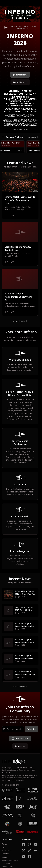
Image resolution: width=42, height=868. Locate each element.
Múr (6, 110)
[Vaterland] (20, 815)
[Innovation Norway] (7, 799)
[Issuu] (30, 857)
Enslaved (10, 94)
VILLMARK (19, 125)
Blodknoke (17, 122)
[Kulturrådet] (7, 790)
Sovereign (24, 119)
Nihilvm (17, 119)
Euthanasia (32, 122)
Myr (12, 119)
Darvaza (7, 112)
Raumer (22, 123)
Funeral (17, 110)
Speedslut (6, 119)
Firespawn (32, 110)
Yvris (20, 126)
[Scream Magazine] (33, 824)
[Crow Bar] (7, 815)
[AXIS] (33, 807)
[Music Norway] (33, 790)
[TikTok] (30, 851)
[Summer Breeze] (20, 824)
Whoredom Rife (18, 108)
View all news (20, 321)
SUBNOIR (25, 126)
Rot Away (19, 117)
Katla (13, 115)
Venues (5, 857)
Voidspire (26, 125)
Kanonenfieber (28, 99)
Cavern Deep (8, 122)
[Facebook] (24, 844)
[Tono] (20, 799)
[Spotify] (24, 857)
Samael (27, 101)
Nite (25, 114)
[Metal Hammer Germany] (20, 832)
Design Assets (7, 867)
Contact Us (20, 746)
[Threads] (36, 851)
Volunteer (6, 854)
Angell (16, 123)
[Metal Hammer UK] (33, 832)
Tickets (4, 844)
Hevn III (28, 123)
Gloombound (8, 123)
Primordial (12, 103)
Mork (24, 110)
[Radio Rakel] (7, 832)
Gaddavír (24, 122)
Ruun (20, 121)
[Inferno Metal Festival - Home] (20, 14)
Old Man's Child (20, 97)
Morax (23, 115)
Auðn (8, 108)
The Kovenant (11, 99)
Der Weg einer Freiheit (20, 106)
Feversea (34, 123)
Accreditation (7, 850)
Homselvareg (11, 125)
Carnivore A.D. (17, 112)
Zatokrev (11, 117)
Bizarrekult (28, 117)
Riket (32, 125)
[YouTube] (36, 844)
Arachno (35, 121)
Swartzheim (27, 121)
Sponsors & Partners (10, 860)
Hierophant (31, 115)
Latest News (20, 75)
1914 (11, 110)
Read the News (20, 739)
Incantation (27, 103)
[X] (24, 851)
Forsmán (6, 121)
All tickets (33, 137)
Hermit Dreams (8, 126)
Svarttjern (30, 108)
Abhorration (33, 119)
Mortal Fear (33, 126)
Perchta (30, 114)
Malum (8, 115)
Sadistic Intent (12, 114)
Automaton (13, 121)
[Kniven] (33, 815)
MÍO (18, 115)
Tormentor (15, 101)
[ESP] (20, 807)
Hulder (34, 112)
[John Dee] (7, 807)
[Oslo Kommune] (20, 790)
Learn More (20, 82)
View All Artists (20, 130)
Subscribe (32, 729)
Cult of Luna (27, 94)
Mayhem (14, 91)
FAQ (3, 847)
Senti (16, 126)
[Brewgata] (7, 824)
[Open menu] (37, 3)
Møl (21, 114)
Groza (27, 112)
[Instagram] (30, 844)
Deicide (27, 91)
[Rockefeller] (33, 799)
